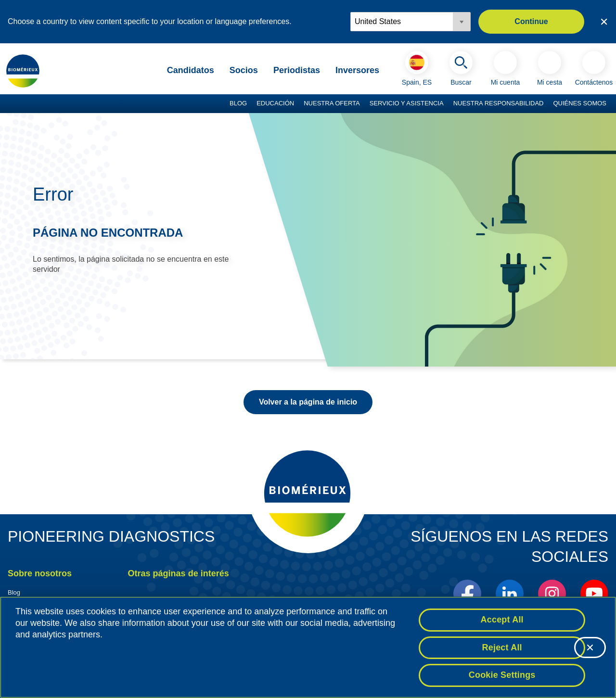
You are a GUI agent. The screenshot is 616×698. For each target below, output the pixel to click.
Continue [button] (531, 21)
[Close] (590, 647)
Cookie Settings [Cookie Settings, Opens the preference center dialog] (502, 675)
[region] (308, 647)
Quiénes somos (580, 103)
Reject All (502, 647)
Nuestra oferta (332, 103)
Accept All (502, 620)
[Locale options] (411, 22)
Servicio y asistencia (407, 103)
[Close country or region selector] (604, 22)
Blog (238, 103)
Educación (275, 103)
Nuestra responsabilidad (499, 103)
